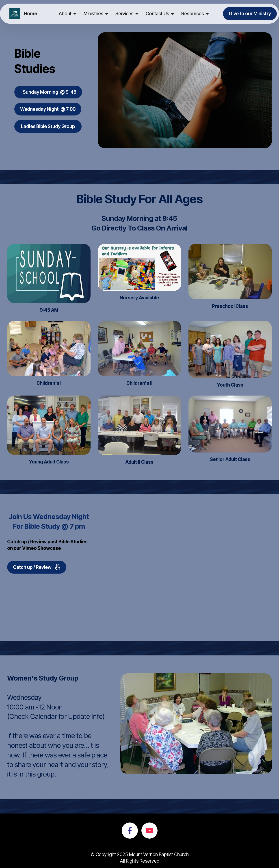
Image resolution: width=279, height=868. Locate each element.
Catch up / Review (37, 567)
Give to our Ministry (250, 14)
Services (124, 14)
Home (30, 14)
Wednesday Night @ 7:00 (48, 109)
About (65, 14)
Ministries (93, 14)
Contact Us (157, 14)
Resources (193, 14)
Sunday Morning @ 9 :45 (48, 92)
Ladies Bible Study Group (48, 126)
